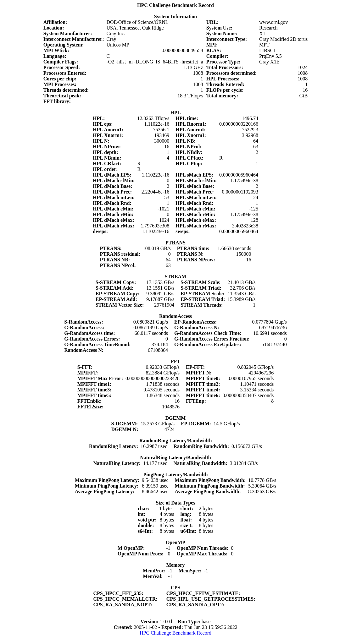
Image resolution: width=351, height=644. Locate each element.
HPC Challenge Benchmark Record (175, 633)
